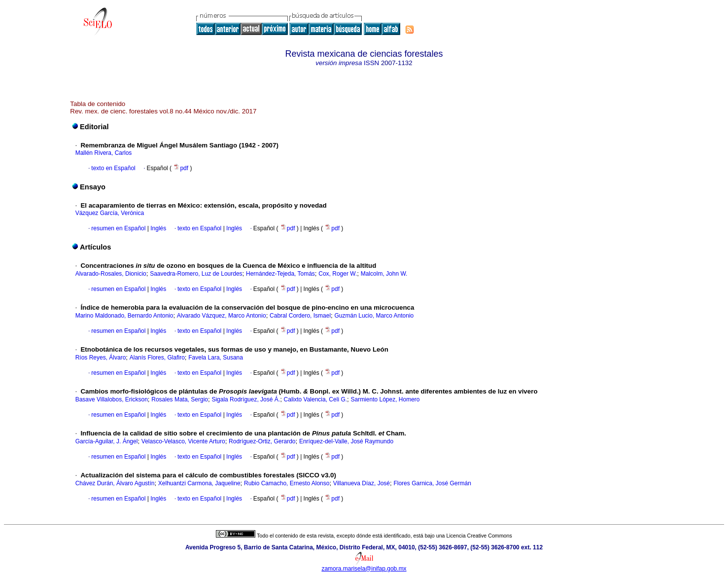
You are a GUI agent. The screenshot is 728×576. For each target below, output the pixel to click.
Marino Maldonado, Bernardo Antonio (124, 316)
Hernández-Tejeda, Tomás (280, 274)
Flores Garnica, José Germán (432, 483)
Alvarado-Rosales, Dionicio (111, 274)
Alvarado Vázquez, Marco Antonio (222, 316)
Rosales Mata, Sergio (180, 399)
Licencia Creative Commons (479, 536)
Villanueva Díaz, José (362, 483)
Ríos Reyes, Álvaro (101, 358)
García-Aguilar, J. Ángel (107, 441)
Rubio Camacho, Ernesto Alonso (287, 483)
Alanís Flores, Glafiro (157, 358)
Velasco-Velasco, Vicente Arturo (183, 441)
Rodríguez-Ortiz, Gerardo (262, 441)
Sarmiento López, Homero (385, 399)
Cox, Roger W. (338, 274)
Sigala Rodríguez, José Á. (246, 399)
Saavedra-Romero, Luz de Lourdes (196, 274)
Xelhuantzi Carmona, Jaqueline (199, 483)
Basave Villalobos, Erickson (112, 399)
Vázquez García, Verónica (110, 213)
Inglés (157, 228)
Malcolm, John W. (384, 274)
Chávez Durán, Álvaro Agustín (115, 483)
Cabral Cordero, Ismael (300, 316)
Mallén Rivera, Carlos (104, 153)
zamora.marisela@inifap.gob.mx (364, 569)
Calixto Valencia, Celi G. (316, 399)
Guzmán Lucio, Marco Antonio (374, 316)
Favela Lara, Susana (216, 358)
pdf (181, 168)
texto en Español (113, 168)
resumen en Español (118, 228)
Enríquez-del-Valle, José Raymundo (346, 441)
